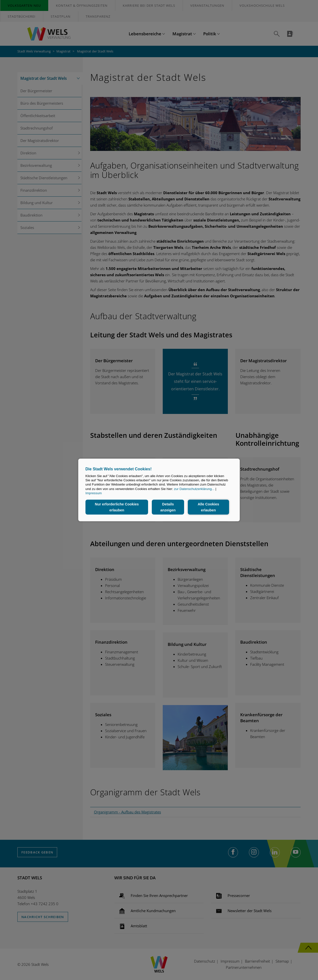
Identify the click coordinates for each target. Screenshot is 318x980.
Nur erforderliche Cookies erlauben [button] (117, 507)
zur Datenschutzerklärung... (194, 489)
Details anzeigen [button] (168, 507)
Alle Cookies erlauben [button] (208, 507)
